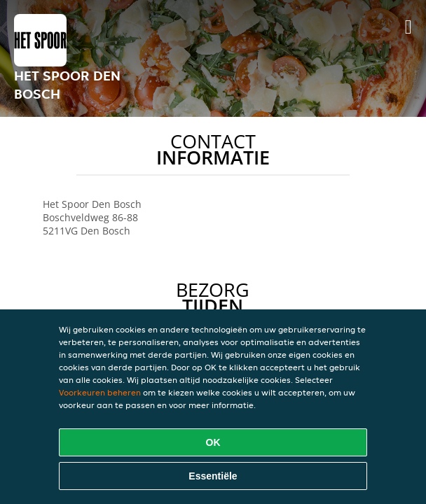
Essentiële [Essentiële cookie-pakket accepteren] (213, 476)
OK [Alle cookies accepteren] (213, 442)
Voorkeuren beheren (100, 392)
